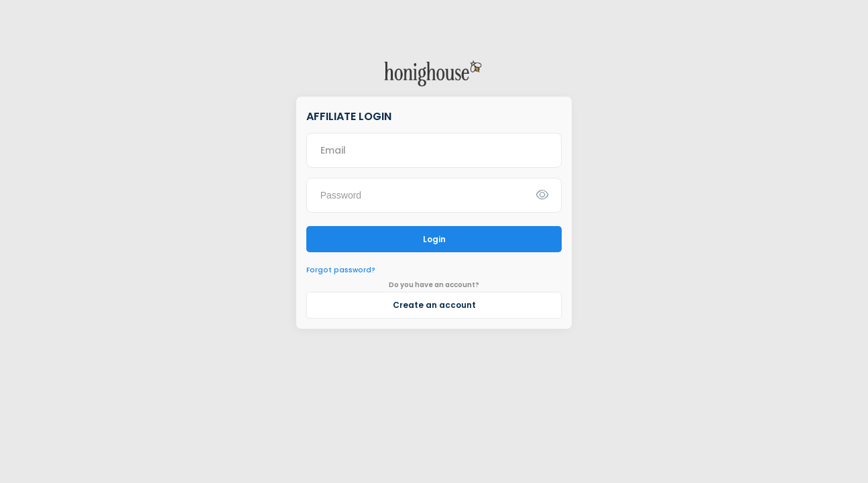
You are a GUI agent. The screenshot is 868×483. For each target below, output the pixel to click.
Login (434, 239)
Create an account (434, 305)
